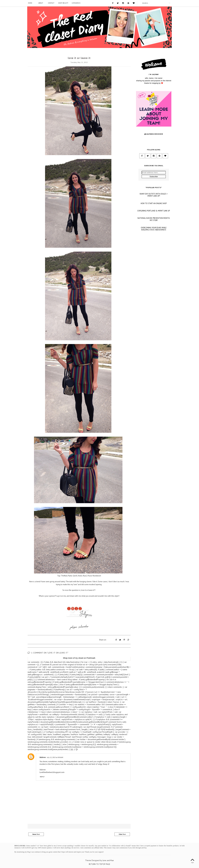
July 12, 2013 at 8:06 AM (55, 757)
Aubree (43, 757)
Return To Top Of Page (100, 864)
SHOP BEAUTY (63, 3)
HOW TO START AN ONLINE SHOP (154, 234)
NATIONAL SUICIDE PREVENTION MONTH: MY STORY (154, 250)
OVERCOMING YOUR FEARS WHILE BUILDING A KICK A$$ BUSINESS (154, 259)
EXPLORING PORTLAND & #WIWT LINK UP (154, 241)
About (41, 3)
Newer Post (36, 834)
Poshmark (91, 658)
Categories (76, 3)
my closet (79, 658)
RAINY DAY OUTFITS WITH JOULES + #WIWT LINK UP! (154, 225)
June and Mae (108, 860)
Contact (51, 3)
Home (30, 3)
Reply (42, 777)
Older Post (122, 834)
